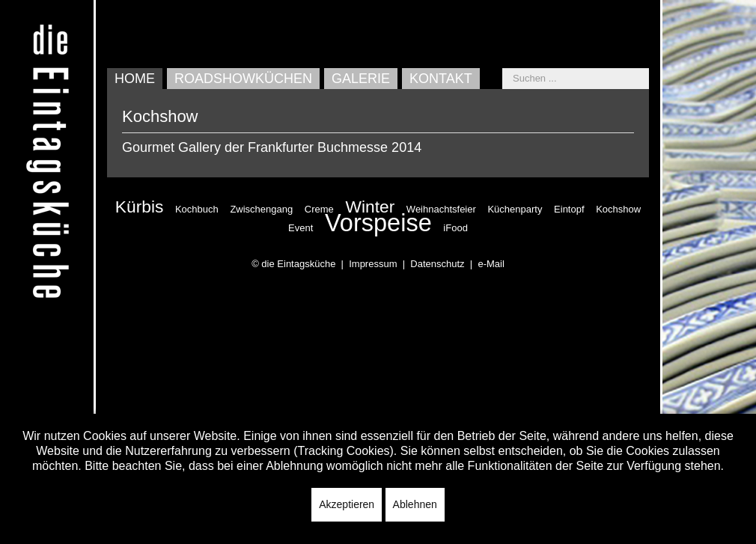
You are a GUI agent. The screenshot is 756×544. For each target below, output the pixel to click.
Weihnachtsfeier (441, 209)
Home (135, 79)
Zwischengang (261, 209)
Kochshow (618, 209)
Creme (319, 209)
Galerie (361, 79)
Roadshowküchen (243, 79)
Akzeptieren (347, 504)
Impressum (373, 264)
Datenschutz (437, 264)
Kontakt (441, 79)
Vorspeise (378, 223)
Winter (370, 207)
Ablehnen (415, 504)
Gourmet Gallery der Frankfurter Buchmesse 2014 (272, 147)
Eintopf (569, 209)
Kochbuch (197, 209)
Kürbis (139, 207)
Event (301, 228)
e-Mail (491, 264)
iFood (455, 228)
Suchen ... (503, 68)
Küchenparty (515, 209)
